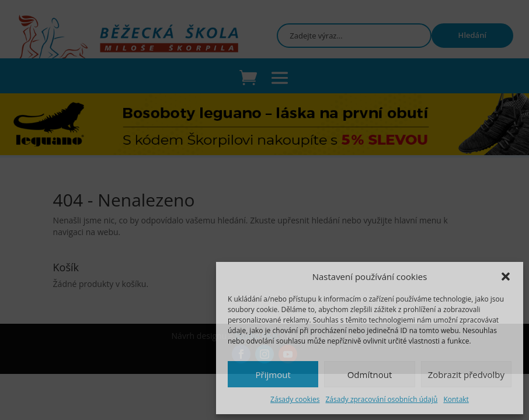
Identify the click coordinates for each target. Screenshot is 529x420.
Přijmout (273, 374)
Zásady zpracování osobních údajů (381, 399)
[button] (506, 276)
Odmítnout (370, 374)
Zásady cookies (295, 399)
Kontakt (456, 399)
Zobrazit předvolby (466, 374)
